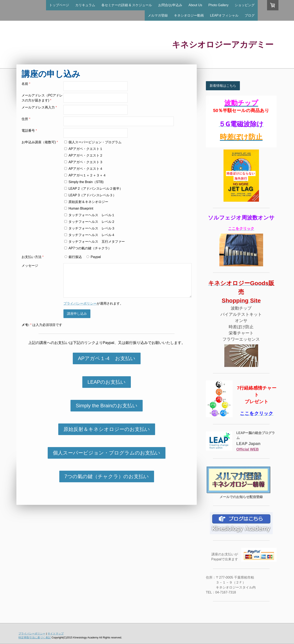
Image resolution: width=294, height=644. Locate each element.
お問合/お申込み (170, 5)
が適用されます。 (93, 303)
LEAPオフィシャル (224, 15)
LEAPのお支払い (107, 382)
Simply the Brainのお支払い (107, 406)
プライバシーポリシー (80, 303)
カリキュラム (85, 5)
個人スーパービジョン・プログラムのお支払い (107, 453)
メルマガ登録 (158, 15)
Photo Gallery (218, 5)
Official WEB (248, 449)
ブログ (250, 15)
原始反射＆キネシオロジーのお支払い (107, 429)
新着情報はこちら (223, 86)
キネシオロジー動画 (189, 15)
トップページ (59, 5)
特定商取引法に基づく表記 (35, 637)
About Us (195, 5)
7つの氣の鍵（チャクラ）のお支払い (107, 476)
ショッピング (245, 5)
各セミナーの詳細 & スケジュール (127, 5)
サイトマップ (56, 634)
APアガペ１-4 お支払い (107, 358)
